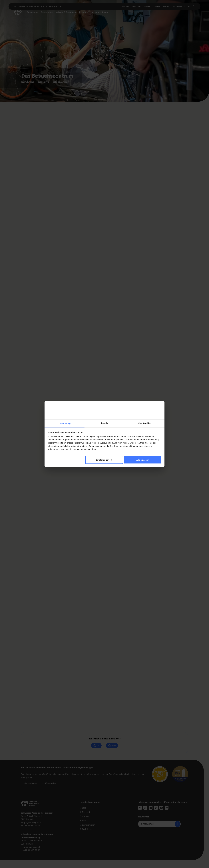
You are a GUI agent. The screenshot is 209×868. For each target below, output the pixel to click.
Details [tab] (104, 423)
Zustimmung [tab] (65, 423)
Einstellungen (104, 460)
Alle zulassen (143, 460)
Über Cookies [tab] (144, 423)
